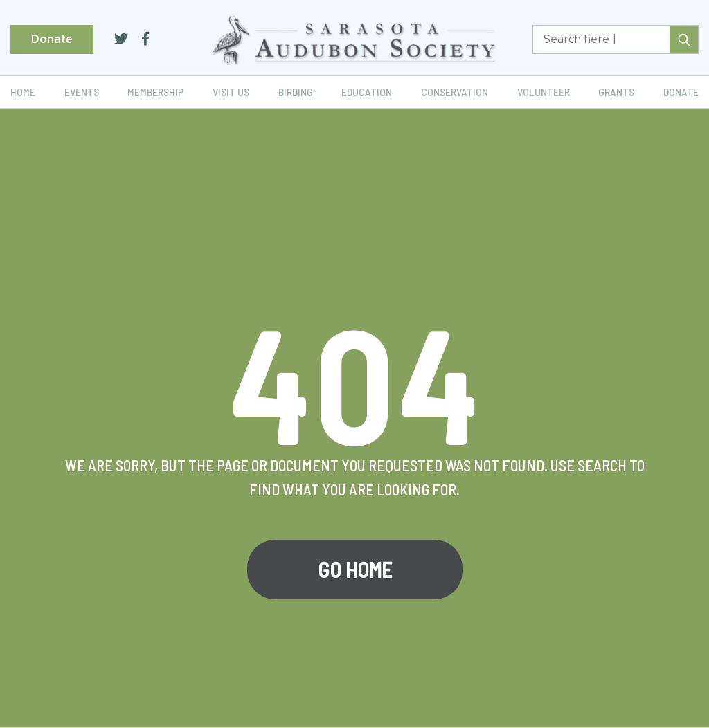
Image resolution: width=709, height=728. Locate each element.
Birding (296, 92)
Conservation (455, 92)
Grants (616, 92)
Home (23, 92)
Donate (52, 39)
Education (367, 92)
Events (82, 92)
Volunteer (544, 92)
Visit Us (231, 92)
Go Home (355, 570)
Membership (155, 92)
